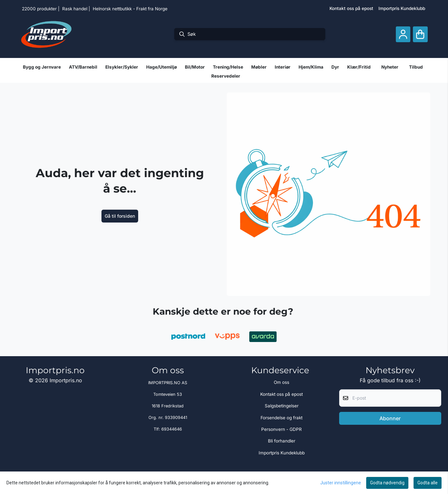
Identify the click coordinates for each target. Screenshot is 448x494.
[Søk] (250, 34)
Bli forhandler (282, 441)
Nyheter (390, 67)
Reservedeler (226, 76)
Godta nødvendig (387, 483)
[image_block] (329, 194)
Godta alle (428, 483)
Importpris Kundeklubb (402, 8)
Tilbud (416, 67)
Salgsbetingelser (282, 406)
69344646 (172, 429)
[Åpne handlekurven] (420, 34)
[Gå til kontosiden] (403, 34)
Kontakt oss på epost (351, 8)
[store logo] (46, 34)
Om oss (281, 382)
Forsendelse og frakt (281, 418)
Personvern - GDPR (281, 429)
